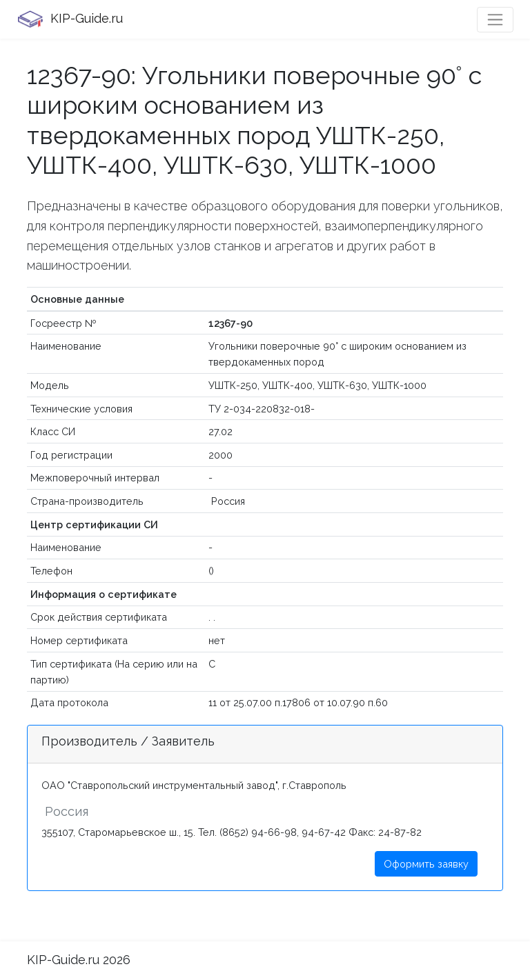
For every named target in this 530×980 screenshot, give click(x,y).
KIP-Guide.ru (70, 19)
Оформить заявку (426, 864)
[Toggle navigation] (495, 20)
